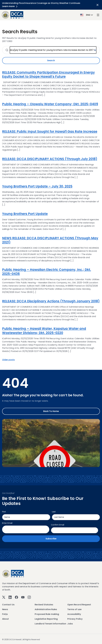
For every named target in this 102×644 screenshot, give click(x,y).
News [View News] (5, 609)
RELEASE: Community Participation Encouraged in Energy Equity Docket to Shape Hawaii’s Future (48, 74)
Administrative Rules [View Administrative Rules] (46, 609)
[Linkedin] (10, 597)
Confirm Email (58, 525)
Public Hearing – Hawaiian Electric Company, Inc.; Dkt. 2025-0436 (47, 272)
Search (51, 60)
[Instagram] (29, 597)
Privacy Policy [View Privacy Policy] (75, 619)
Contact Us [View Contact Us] (8, 605)
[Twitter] (4, 597)
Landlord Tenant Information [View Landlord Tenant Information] (50, 624)
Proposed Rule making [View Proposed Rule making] (47, 614)
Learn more (10, 6)
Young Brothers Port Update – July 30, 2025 (37, 186)
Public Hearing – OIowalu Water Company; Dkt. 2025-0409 (50, 104)
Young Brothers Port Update (25, 214)
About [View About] (5, 619)
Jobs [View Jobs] (70, 624)
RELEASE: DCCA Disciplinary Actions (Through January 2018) (51, 301)
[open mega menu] (98, 15)
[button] (87, 15)
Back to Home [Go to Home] (51, 411)
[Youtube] (23, 597)
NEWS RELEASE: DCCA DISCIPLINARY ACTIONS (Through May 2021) (50, 240)
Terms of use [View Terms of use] (74, 609)
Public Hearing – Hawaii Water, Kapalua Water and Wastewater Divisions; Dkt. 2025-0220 (44, 331)
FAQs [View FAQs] (5, 614)
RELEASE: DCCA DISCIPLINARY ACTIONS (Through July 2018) (50, 159)
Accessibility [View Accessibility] (74, 614)
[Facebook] (16, 597)
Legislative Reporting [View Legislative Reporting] (46, 619)
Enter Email (7, 523)
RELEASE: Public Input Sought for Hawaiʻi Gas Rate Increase (50, 131)
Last (54, 512)
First (4, 512)
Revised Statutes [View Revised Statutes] (44, 605)
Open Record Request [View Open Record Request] (79, 605)
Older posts (8, 360)
